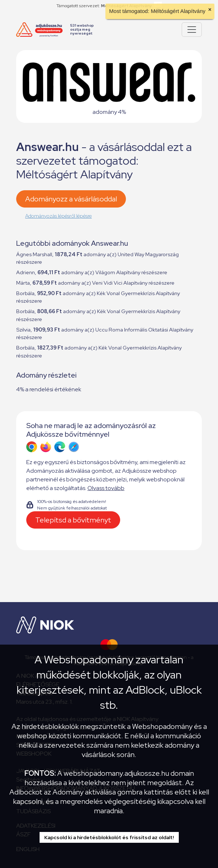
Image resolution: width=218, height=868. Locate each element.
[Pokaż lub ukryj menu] (192, 30)
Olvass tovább (106, 488)
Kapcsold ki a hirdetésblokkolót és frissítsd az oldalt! (109, 837)
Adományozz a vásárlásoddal (71, 199)
